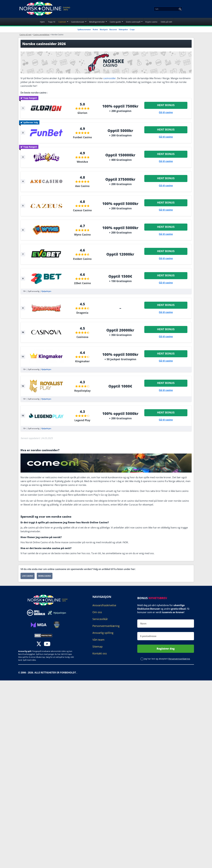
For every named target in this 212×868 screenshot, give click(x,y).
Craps (132, 29)
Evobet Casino (82, 259)
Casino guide (115, 22)
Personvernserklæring (106, 626)
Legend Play (82, 420)
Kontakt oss (100, 653)
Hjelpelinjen (46, 291)
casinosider (110, 78)
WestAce (82, 162)
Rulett (95, 29)
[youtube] (47, 644)
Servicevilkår (100, 619)
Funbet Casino (82, 137)
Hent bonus (166, 105)
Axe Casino (82, 186)
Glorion (82, 113)
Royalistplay (82, 391)
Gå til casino (166, 112)
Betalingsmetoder (97, 22)
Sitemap (98, 647)
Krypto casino (151, 22)
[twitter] (39, 644)
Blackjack (104, 29)
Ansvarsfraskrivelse (104, 605)
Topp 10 (52, 22)
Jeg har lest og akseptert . (167, 659)
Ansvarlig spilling (103, 633)
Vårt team (98, 640)
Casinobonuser (78, 22)
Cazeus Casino (82, 210)
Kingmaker (82, 361)
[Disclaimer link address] (57, 613)
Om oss (97, 612)
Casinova (82, 337)
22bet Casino (82, 283)
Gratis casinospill (133, 22)
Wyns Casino (82, 235)
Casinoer (62, 22)
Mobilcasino (45, 576)
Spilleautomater (84, 29)
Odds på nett (166, 22)
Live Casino (28, 576)
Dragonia (82, 313)
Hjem (42, 22)
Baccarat (113, 29)
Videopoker (123, 29)
